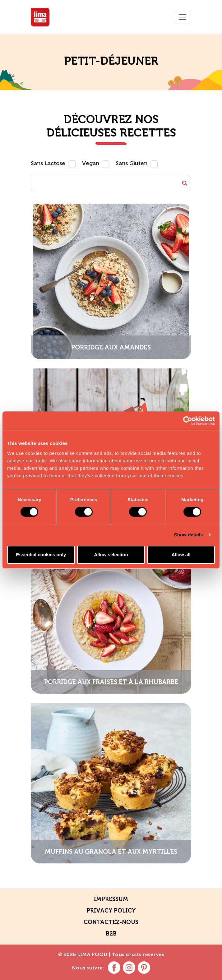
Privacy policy (111, 911)
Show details (189, 535)
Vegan (90, 164)
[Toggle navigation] (183, 17)
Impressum (111, 899)
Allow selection (111, 555)
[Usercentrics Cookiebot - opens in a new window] (188, 421)
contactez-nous (111, 922)
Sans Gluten (132, 164)
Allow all (181, 555)
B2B (111, 934)
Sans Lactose (48, 164)
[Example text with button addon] (111, 183)
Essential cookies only (41, 555)
